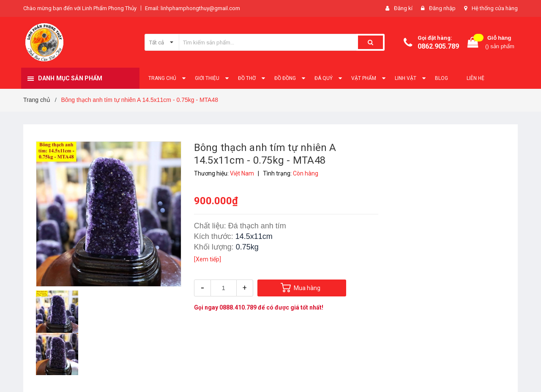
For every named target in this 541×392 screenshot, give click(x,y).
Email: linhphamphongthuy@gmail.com (193, 8)
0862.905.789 (438, 46)
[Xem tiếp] (208, 259)
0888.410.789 (238, 307)
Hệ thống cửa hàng (495, 8)
